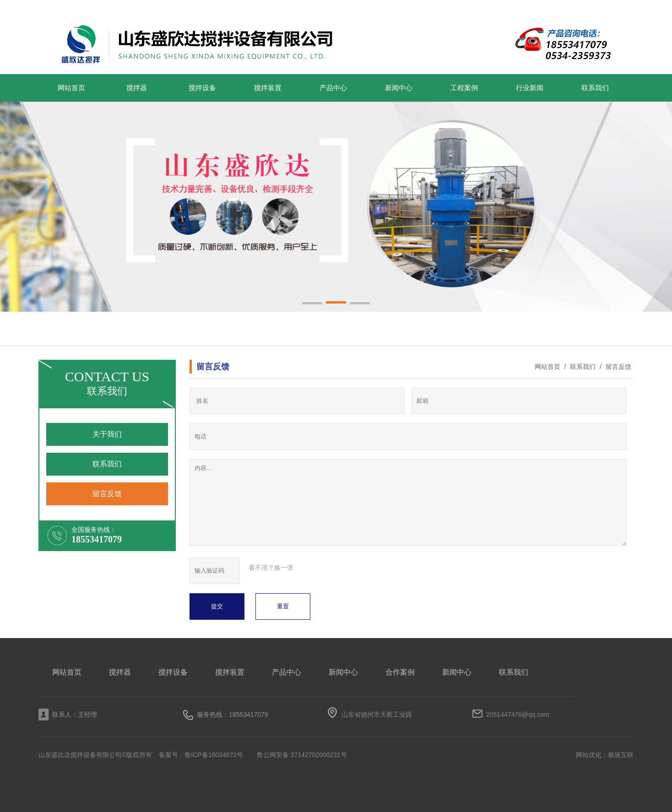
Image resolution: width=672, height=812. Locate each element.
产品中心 (333, 88)
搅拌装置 (268, 88)
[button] (312, 304)
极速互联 (621, 755)
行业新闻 (530, 88)
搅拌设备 (202, 88)
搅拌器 (137, 88)
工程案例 (464, 88)
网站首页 (71, 88)
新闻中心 (399, 88)
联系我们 (595, 88)
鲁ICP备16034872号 (214, 755)
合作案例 (400, 672)
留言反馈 (618, 367)
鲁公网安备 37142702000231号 (302, 755)
